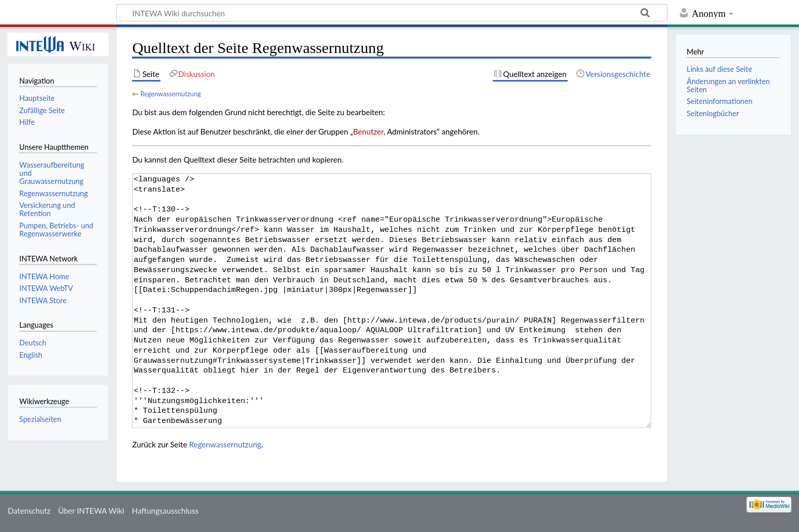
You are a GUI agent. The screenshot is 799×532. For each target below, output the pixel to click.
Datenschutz (29, 511)
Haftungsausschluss (165, 511)
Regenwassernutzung (170, 94)
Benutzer (368, 131)
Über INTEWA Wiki (91, 511)
